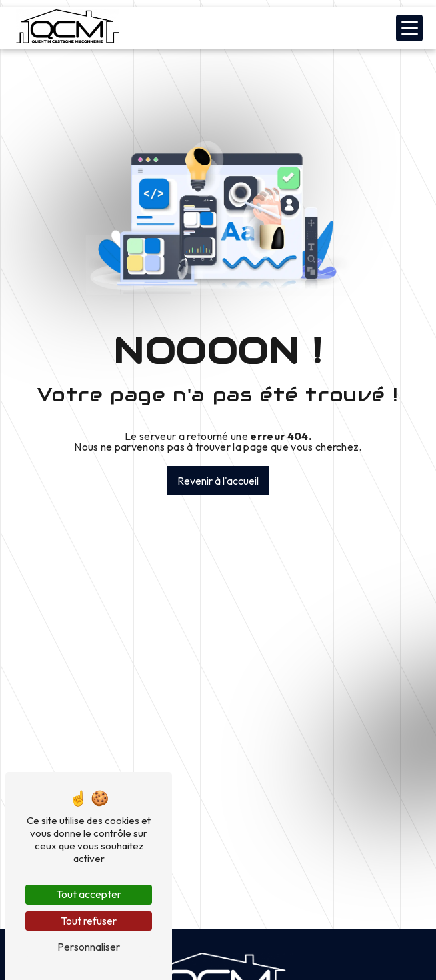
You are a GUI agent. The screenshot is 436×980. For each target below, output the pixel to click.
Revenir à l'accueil (218, 481)
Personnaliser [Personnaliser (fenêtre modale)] (89, 947)
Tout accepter (89, 894)
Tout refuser (89, 921)
